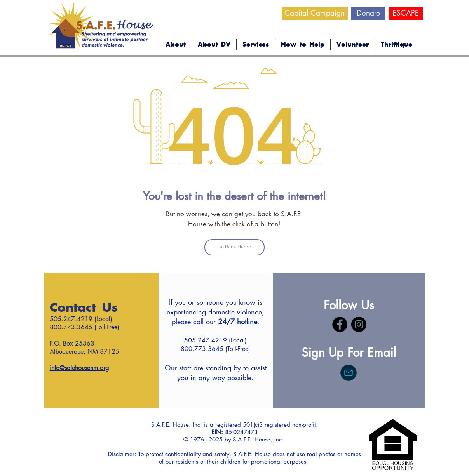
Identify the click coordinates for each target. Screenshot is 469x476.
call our (225, 321)
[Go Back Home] (235, 247)
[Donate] (368, 13)
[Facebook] (340, 324)
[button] (176, 45)
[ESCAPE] (406, 13)
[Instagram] (359, 324)
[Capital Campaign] (315, 13)
